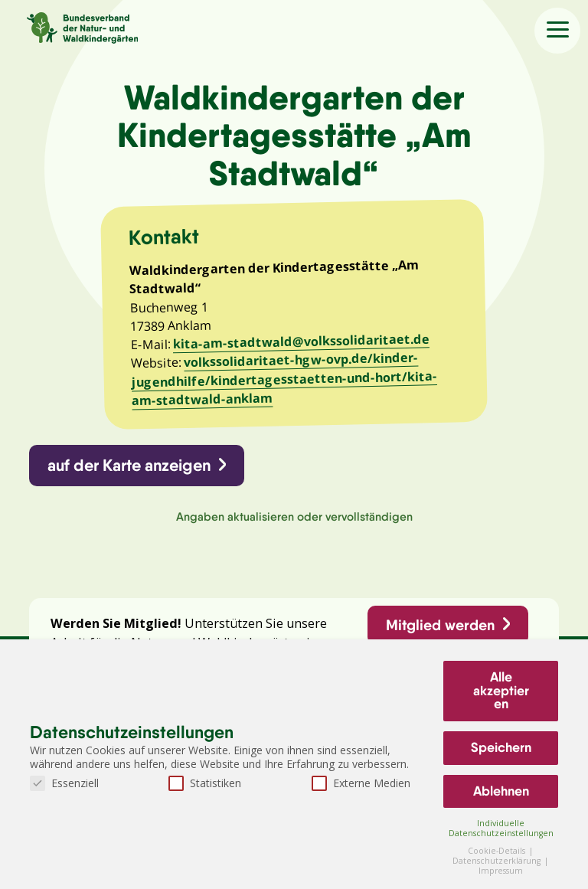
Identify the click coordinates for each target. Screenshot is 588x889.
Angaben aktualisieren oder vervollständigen (294, 517)
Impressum (501, 871)
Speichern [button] (501, 747)
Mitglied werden (440, 626)
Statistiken (205, 783)
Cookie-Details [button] (498, 851)
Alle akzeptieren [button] (501, 690)
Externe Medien (361, 783)
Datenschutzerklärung (498, 861)
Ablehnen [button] (501, 791)
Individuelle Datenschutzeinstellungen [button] (501, 828)
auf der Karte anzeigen (129, 466)
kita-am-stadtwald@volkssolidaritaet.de (301, 341)
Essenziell (64, 783)
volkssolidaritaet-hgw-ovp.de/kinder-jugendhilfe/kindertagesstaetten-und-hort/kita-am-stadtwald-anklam (284, 379)
